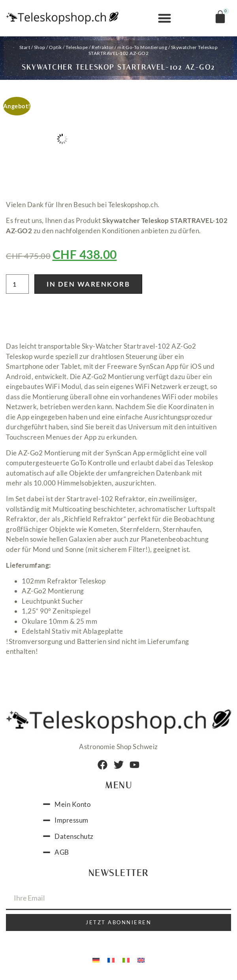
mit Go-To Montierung (142, 47)
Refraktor (103, 47)
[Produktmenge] (17, 284)
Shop (40, 47)
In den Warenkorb (88, 284)
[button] (165, 18)
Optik (55, 47)
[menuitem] (96, 959)
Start (25, 47)
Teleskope (77, 47)
